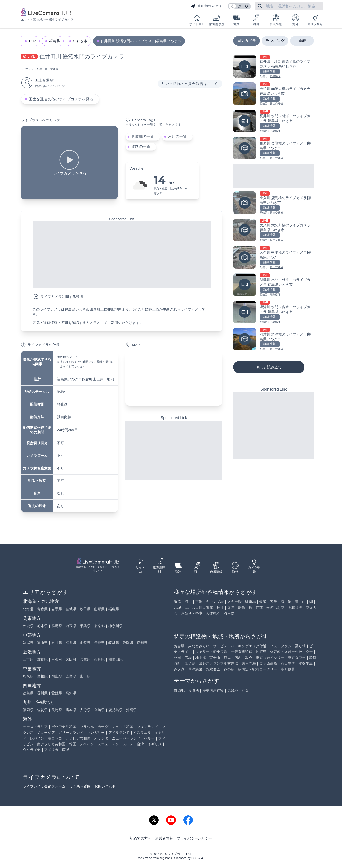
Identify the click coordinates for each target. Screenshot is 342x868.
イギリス (155, 744)
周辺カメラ (247, 41)
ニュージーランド (126, 738)
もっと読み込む (269, 367)
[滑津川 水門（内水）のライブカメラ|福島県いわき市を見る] (274, 312)
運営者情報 (164, 838)
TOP (32, 41)
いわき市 (80, 41)
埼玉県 (71, 626)
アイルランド (119, 732)
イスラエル (142, 732)
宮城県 (71, 609)
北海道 (28, 609)
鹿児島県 (115, 710)
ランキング (275, 41)
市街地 (179, 690)
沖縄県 (131, 710)
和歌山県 (115, 659)
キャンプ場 (215, 602)
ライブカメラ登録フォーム (44, 786)
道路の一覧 (141, 147)
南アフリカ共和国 (51, 744)
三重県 (28, 659)
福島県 (55, 41)
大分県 (85, 710)
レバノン (37, 738)
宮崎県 (99, 710)
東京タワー (297, 658)
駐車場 (250, 602)
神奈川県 (115, 626)
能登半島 (306, 663)
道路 (236, 20)
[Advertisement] (122, 255)
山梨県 (85, 642)
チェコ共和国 (123, 727)
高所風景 (288, 669)
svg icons (166, 858)
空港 (199, 602)
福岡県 (28, 710)
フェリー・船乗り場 (211, 652)
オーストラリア (35, 727)
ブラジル (87, 727)
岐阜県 (114, 642)
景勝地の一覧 (143, 137)
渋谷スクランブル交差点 (218, 663)
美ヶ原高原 (268, 663)
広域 (66, 750)
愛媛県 (57, 693)
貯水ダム (213, 669)
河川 (256, 20)
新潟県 (28, 642)
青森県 (42, 609)
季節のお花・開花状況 (284, 608)
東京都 (99, 626)
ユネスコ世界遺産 (199, 608)
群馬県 (57, 626)
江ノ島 (190, 663)
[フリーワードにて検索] (260, 6)
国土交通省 (52, 69)
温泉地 (233, 690)
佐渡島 (261, 652)
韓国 (73, 744)
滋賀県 (42, 659)
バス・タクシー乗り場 (288, 646)
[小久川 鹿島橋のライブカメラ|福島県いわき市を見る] (274, 203)
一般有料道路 (242, 652)
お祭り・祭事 (192, 613)
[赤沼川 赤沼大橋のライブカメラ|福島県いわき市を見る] (274, 94)
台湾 (140, 744)
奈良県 (99, 659)
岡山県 (57, 676)
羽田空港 (288, 663)
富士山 (215, 658)
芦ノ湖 (179, 669)
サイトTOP (197, 20)
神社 (220, 608)
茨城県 (28, 626)
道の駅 (229, 669)
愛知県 (142, 642)
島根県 (42, 676)
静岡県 (128, 642)
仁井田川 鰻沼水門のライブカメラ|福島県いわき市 (141, 41)
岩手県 (57, 609)
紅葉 (259, 608)
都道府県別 (217, 20)
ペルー (149, 738)
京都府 (57, 659)
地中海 (201, 658)
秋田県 (85, 609)
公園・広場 (183, 658)
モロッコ (55, 738)
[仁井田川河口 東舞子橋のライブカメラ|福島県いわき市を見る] (274, 67)
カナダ (103, 727)
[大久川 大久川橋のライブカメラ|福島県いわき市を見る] (274, 231)
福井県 (71, 642)
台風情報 (276, 20)
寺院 (231, 608)
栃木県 (42, 626)
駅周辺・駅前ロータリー (258, 669)
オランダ (101, 738)
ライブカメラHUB (180, 854)
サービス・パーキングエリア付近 (240, 646)
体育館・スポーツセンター (291, 652)
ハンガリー (96, 732)
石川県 (57, 642)
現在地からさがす (207, 6)
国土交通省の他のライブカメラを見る (61, 99)
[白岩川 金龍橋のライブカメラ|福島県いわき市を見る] (274, 149)
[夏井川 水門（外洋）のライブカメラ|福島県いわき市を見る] (274, 121)
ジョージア (46, 732)
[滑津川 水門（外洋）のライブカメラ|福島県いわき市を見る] (274, 285)
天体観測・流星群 (220, 613)
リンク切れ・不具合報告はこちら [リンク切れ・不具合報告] (190, 84)
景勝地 (193, 690)
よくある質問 (80, 786)
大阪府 (71, 659)
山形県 (99, 609)
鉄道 (263, 602)
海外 (295, 20)
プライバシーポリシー (195, 838)
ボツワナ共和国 (64, 727)
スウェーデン (108, 744)
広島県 (71, 676)
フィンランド (147, 727)
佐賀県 (42, 710)
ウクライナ (32, 750)
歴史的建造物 (213, 690)
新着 (302, 41)
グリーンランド (71, 732)
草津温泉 (195, 669)
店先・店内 (233, 658)
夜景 (274, 602)
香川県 (42, 693)
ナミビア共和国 (78, 738)
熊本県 (71, 710)
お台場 (179, 646)
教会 (249, 658)
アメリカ (51, 750)
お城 (177, 608)
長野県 (99, 642)
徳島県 (28, 693)
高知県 (71, 693)
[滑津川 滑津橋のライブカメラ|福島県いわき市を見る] (274, 340)
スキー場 (234, 602)
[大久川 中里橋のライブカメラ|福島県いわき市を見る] (274, 258)
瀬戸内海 (249, 663)
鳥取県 (28, 676)
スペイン (87, 744)
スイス (128, 744)
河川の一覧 (177, 137)
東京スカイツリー (270, 658)
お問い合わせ (105, 786)
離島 (242, 608)
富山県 (42, 642)
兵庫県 (85, 659)
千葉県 (85, 626)
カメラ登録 (315, 20)
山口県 (85, 676)
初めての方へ (141, 838)
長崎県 (57, 710)
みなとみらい (199, 646)
